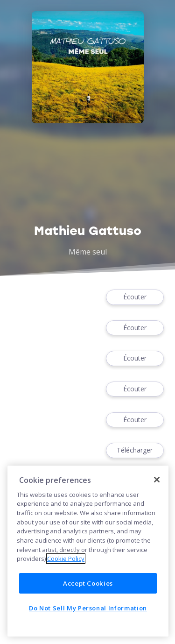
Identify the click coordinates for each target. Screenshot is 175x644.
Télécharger (135, 450)
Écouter (135, 297)
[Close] (157, 480)
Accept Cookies (88, 583)
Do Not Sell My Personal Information (88, 608)
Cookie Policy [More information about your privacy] (66, 559)
